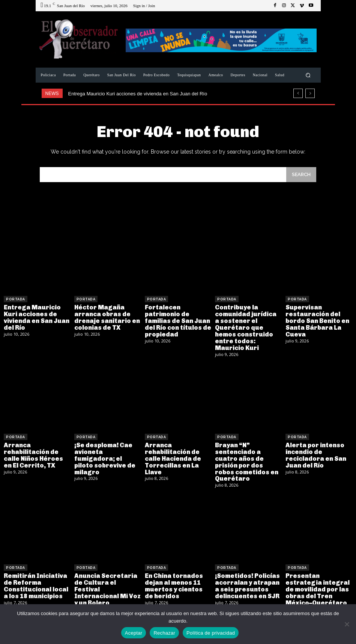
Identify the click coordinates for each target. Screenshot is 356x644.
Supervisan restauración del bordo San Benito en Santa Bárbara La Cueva (317, 320)
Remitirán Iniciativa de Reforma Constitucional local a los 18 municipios (36, 584)
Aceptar (134, 633)
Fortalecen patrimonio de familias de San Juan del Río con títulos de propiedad (177, 320)
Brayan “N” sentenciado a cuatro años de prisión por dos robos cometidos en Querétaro (246, 461)
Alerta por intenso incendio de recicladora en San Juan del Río (315, 454)
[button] (308, 75)
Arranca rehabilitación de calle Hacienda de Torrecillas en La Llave (172, 457)
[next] (310, 93)
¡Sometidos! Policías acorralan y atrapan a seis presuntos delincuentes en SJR (247, 584)
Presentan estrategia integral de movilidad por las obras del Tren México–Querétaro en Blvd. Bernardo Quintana (317, 594)
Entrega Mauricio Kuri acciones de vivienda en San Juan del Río (138, 94)
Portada (16, 299)
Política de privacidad (211, 633)
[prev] (298, 93)
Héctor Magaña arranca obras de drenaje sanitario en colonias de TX (106, 317)
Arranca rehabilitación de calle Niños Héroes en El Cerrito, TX (33, 454)
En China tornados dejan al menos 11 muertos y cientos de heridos (178, 584)
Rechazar (164, 633)
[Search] (301, 174)
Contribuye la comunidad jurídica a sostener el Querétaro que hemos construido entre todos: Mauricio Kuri (248, 327)
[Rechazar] (347, 624)
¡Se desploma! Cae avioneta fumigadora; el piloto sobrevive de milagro (107, 454)
